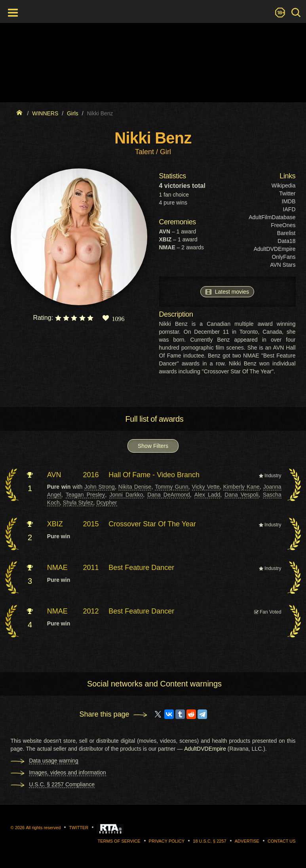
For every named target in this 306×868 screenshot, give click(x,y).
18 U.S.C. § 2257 (209, 841)
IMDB (289, 201)
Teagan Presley (86, 495)
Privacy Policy (167, 841)
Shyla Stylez (78, 503)
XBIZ (55, 524)
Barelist (286, 233)
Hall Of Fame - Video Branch (154, 475)
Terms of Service (119, 841)
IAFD (289, 209)
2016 (91, 475)
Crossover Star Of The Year (152, 524)
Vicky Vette (206, 487)
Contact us (282, 841)
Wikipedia (284, 185)
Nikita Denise (135, 487)
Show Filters (153, 446)
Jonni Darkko (126, 495)
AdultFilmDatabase (272, 217)
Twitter (287, 193)
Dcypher (106, 503)
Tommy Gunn (171, 487)
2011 (91, 568)
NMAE (57, 568)
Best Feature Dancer (141, 568)
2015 (91, 524)
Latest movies (227, 291)
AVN (54, 475)
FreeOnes (283, 225)
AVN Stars (283, 265)
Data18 (286, 241)
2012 (91, 611)
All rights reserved (43, 828)
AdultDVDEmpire (275, 249)
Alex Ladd (207, 495)
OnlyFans (284, 257)
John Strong (100, 487)
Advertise (247, 841)
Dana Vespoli (241, 495)
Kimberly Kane (241, 487)
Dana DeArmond (168, 495)
